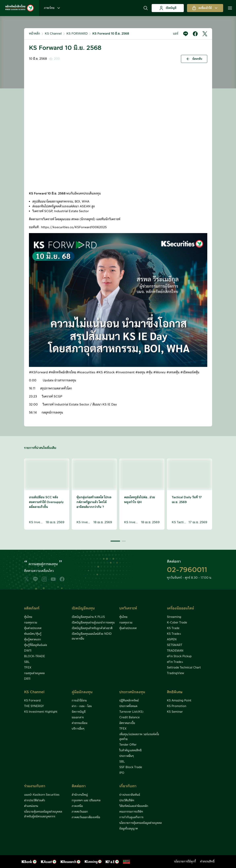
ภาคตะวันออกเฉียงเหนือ (86, 817)
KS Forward (32, 701)
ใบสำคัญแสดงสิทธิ (130, 750)
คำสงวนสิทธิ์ (207, 862)
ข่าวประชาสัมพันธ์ (130, 795)
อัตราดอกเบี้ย (127, 723)
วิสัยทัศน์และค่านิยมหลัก (134, 806)
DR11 (27, 679)
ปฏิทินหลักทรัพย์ (129, 701)
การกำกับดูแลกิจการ (131, 817)
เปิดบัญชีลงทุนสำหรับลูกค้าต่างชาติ (92, 628)
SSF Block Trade (131, 767)
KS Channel (53, 34)
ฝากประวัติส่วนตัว (35, 800)
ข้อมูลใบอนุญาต (129, 829)
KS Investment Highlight (41, 712)
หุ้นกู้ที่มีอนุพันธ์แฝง (36, 645)
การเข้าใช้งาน (79, 701)
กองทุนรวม (31, 623)
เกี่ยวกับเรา (128, 786)
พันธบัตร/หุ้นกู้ (33, 634)
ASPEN (172, 640)
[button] (146, 8)
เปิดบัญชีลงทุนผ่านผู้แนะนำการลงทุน (93, 623)
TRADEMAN (175, 651)
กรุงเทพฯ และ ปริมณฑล (86, 800)
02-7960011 (187, 570)
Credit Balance (129, 718)
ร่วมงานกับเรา (35, 786)
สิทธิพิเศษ (175, 692)
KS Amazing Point (179, 701)
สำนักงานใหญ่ (80, 795)
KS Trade (173, 628)
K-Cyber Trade (177, 623)
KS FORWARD (77, 34)
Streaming (174, 617)
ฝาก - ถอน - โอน (82, 706)
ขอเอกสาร (78, 718)
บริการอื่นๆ (78, 729)
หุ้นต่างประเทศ (33, 628)
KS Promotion (177, 706)
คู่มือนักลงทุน (82, 692)
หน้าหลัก (34, 34)
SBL (27, 662)
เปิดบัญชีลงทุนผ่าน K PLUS (88, 617)
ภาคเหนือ (77, 806)
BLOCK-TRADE (35, 656)
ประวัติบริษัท (127, 800)
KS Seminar (175, 712)
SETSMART (175, 645)
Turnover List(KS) (131, 712)
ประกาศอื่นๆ (127, 756)
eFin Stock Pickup (179, 656)
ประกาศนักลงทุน (132, 692)
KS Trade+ (174, 634)
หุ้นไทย (28, 617)
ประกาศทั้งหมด (128, 706)
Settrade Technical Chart (184, 668)
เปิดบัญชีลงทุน (83, 608)
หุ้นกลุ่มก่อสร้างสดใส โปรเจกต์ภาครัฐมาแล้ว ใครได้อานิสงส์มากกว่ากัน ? (94, 502)
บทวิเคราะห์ (128, 608)
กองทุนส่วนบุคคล (34, 673)
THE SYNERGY (34, 706)
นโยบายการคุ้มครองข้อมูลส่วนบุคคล (140, 823)
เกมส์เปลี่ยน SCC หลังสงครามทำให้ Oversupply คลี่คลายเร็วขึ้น (46, 502)
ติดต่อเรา (79, 786)
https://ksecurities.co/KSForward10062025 (74, 227)
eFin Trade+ (175, 662)
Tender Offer (128, 745)
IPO (122, 773)
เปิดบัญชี (168, 8)
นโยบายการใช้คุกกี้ (185, 862)
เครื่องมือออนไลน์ (180, 608)
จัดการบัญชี (79, 712)
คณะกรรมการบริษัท (131, 812)
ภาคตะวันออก (80, 812)
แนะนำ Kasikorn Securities (42, 795)
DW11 (28, 651)
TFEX (28, 668)
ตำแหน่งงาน (31, 806)
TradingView (176, 673)
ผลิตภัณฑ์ (32, 608)
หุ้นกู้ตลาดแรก (33, 640)
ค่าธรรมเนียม (80, 723)
